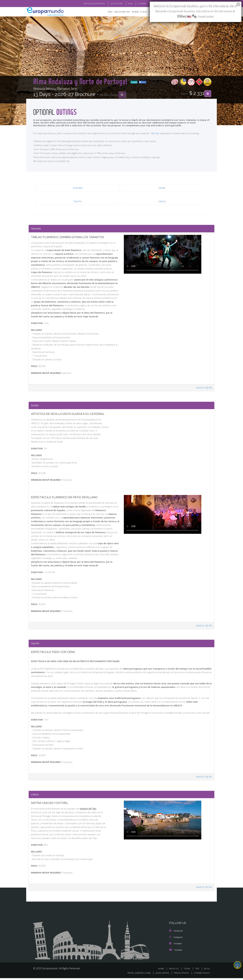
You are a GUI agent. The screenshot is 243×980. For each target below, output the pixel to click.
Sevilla (162, 188)
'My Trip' (149, 133)
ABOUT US (175, 970)
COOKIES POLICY (201, 975)
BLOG (127, 4)
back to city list (204, 389)
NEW (107, 12)
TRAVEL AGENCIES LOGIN (136, 975)
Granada (78, 188)
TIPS (198, 970)
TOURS (188, 970)
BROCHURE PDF (120, 12)
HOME (162, 970)
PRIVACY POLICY (180, 975)
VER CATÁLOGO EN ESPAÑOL (87, 4)
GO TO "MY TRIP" (112, 4)
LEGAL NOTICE (160, 975)
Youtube (175, 952)
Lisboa (162, 201)
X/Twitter (175, 945)
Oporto (78, 201)
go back (75, 82)
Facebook (176, 933)
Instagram (176, 939)
